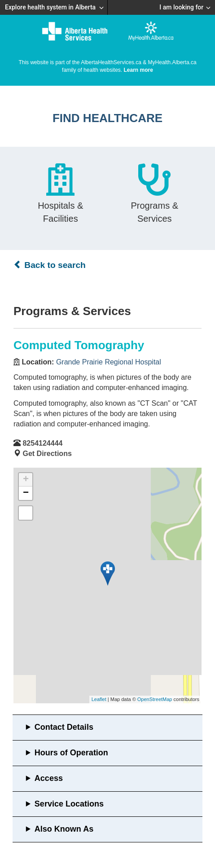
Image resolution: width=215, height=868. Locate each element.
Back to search (50, 265)
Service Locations (69, 804)
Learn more (138, 70)
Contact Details (64, 727)
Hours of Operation (71, 753)
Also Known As (64, 829)
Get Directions (47, 454)
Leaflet (99, 699)
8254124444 (42, 443)
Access (49, 778)
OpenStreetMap (155, 699)
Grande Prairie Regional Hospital (109, 362)
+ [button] (26, 480)
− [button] (26, 493)
